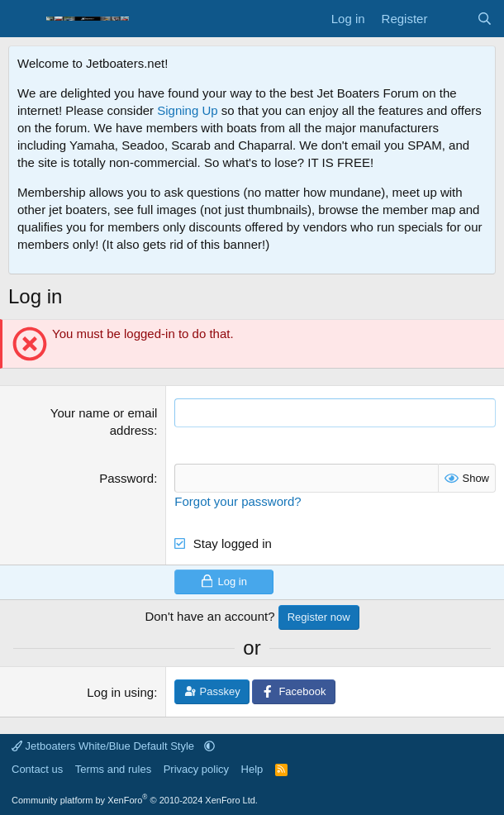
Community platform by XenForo (135, 800)
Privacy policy (196, 769)
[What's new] (452, 19)
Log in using (120, 692)
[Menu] (23, 19)
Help (252, 769)
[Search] (485, 19)
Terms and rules (113, 769)
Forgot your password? (238, 501)
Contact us (37, 769)
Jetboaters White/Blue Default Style (105, 746)
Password (126, 478)
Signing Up (187, 110)
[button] (209, 746)
